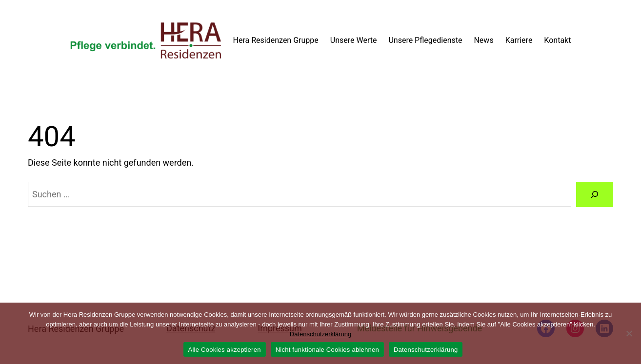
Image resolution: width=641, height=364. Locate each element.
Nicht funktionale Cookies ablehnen (327, 350)
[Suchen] (595, 194)
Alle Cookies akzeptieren (225, 350)
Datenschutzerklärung (320, 334)
